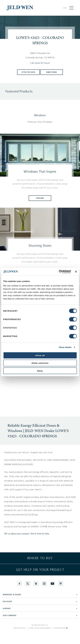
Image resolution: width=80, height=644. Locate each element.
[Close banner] (76, 272)
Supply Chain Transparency (40, 628)
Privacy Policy (20, 628)
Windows (40, 115)
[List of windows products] (40, 122)
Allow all (40, 355)
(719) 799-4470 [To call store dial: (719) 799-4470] (28, 72)
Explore (40, 198)
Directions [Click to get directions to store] (52, 72)
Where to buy (40, 558)
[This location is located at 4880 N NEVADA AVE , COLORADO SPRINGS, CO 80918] (40, 55)
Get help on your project (40, 570)
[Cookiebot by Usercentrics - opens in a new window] (59, 272)
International (61, 628)
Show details (65, 347)
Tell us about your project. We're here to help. (27, 534)
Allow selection (40, 363)
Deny (40, 371)
